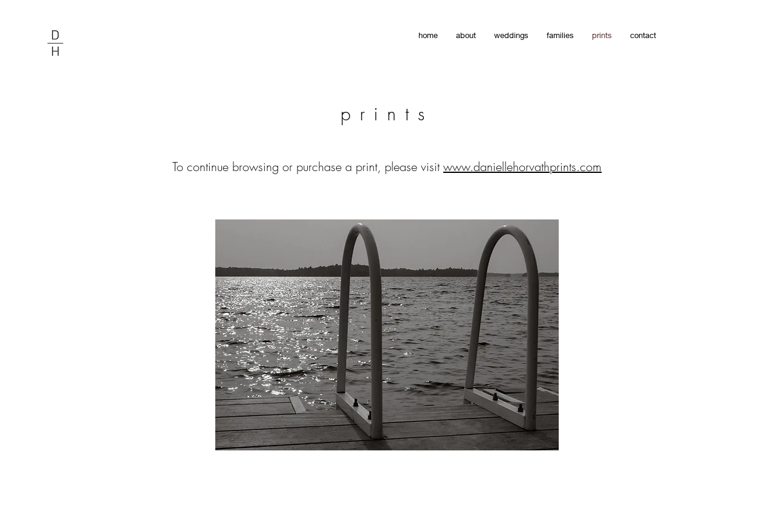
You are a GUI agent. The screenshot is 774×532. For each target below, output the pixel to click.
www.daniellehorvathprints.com (522, 167)
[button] (387, 335)
